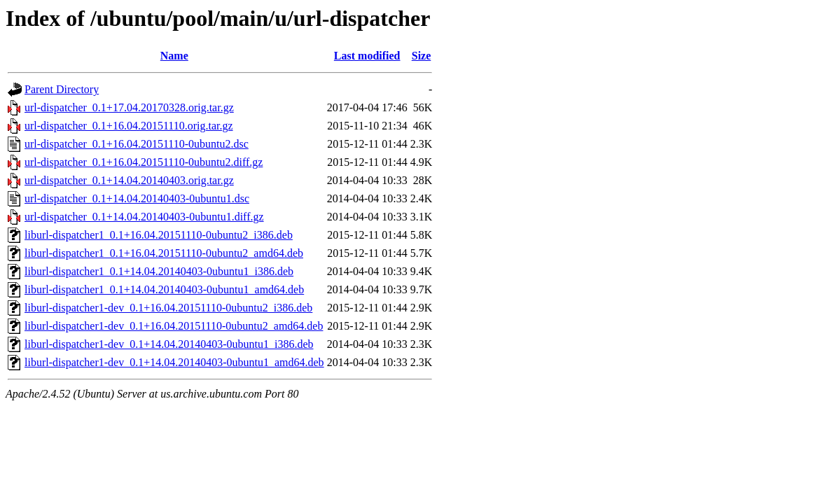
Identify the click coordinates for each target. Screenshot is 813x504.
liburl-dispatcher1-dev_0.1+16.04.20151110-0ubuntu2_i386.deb (168, 308)
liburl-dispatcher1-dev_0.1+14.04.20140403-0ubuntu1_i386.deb (169, 344)
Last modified (367, 56)
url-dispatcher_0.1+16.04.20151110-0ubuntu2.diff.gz (144, 162)
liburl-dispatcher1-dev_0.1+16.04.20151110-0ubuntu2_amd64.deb (174, 326)
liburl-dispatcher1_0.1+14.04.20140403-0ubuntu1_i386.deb (159, 271)
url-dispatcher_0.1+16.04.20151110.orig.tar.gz (129, 126)
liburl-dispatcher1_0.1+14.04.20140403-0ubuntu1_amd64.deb (164, 289)
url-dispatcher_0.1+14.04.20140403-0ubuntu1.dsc (137, 198)
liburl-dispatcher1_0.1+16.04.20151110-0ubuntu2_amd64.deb (164, 253)
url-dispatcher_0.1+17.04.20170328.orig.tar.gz (129, 107)
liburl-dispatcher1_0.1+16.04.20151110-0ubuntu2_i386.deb (159, 235)
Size (422, 56)
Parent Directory (62, 89)
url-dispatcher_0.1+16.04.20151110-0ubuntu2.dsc (137, 144)
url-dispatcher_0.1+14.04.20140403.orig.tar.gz (129, 180)
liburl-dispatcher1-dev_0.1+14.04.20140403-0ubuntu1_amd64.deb (174, 362)
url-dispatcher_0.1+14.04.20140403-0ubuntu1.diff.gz (144, 217)
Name (174, 56)
